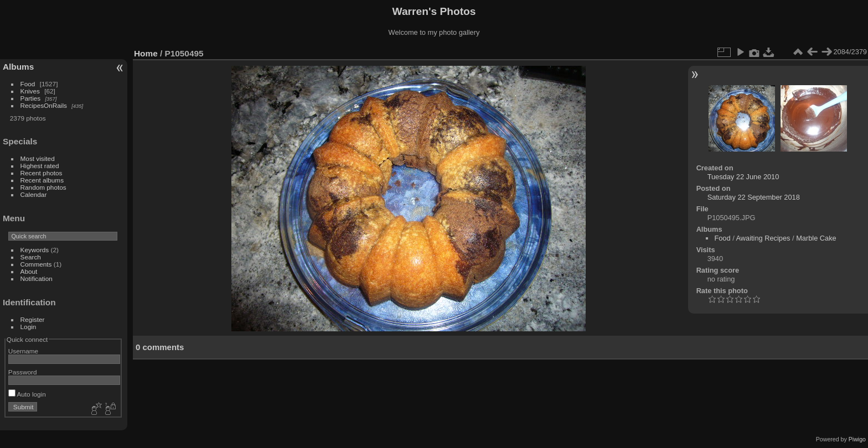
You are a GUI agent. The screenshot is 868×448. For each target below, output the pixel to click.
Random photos (43, 187)
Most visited (38, 158)
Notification (37, 278)
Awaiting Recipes (763, 238)
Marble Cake (816, 238)
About (29, 271)
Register (33, 319)
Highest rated (40, 166)
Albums (18, 67)
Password (23, 372)
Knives (30, 91)
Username (23, 351)
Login (29, 327)
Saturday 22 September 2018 (754, 197)
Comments (36, 264)
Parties (31, 98)
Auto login (27, 394)
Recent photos (42, 173)
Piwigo (857, 439)
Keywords (35, 250)
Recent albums (42, 180)
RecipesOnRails (44, 105)
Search (31, 257)
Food (28, 84)
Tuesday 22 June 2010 (743, 177)
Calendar (34, 194)
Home (146, 53)
